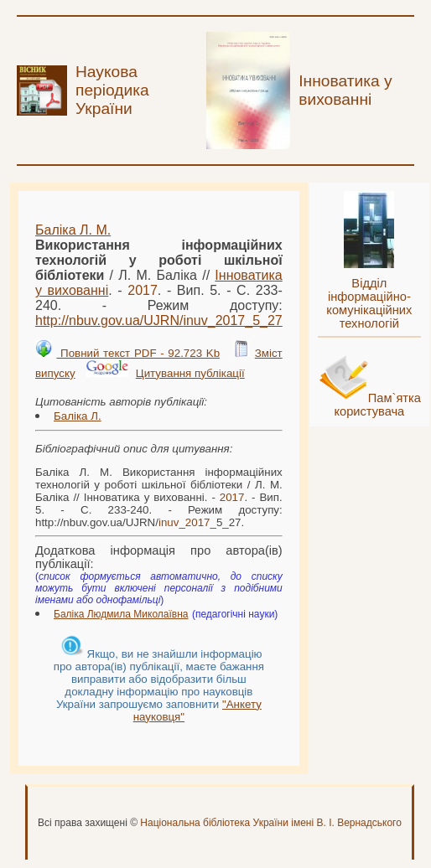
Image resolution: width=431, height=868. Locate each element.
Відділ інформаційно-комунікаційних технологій (369, 303)
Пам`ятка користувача (377, 405)
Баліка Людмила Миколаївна (121, 614)
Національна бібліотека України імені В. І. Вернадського (271, 823)
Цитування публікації (190, 373)
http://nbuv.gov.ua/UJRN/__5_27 (159, 320)
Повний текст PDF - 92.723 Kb (138, 353)
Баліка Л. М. (73, 230)
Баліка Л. (78, 416)
